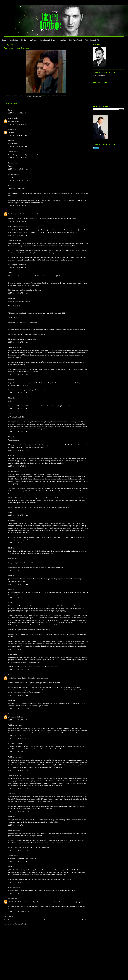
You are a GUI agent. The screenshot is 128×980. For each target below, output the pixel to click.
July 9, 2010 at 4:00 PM (18, 222)
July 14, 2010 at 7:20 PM (18, 862)
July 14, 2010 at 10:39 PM (19, 882)
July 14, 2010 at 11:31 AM (19, 811)
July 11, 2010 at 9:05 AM (18, 571)
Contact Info (62, 40)
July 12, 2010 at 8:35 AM (18, 695)
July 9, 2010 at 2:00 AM (18, 113)
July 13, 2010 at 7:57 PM (18, 770)
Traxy (10, 794)
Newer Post (7, 920)
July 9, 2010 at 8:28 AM (18, 135)
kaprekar (11, 163)
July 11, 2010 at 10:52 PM (19, 670)
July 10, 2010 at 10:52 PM (19, 466)
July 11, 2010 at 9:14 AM (18, 584)
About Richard (13, 40)
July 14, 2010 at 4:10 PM (18, 850)
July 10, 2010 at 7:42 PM (18, 450)
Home (4, 40)
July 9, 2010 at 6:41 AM (18, 124)
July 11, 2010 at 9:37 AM (18, 598)
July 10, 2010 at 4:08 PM (18, 375)
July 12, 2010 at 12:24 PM (19, 709)
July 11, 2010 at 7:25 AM (18, 543)
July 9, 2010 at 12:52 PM (18, 180)
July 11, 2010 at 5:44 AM (18, 515)
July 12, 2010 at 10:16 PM (19, 738)
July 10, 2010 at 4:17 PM (18, 393)
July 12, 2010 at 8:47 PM (18, 720)
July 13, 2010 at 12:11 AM (19, 752)
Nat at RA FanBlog (14, 743)
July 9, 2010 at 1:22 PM (18, 206)
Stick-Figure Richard (75, 40)
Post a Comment (8, 917)
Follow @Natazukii (99, 76)
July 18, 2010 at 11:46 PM (19, 912)
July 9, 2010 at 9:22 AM (18, 158)
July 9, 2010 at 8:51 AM (18, 147)
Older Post (85, 920)
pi (9, 185)
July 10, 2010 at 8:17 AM (18, 293)
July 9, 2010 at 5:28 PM (18, 235)
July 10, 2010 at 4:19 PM (18, 409)
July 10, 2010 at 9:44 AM (18, 342)
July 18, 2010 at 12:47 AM (19, 894)
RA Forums (33, 40)
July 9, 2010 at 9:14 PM (18, 268)
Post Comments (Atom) (19, 924)
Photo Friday (61, 96)
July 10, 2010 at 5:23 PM (18, 432)
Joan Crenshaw (13, 211)
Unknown (11, 129)
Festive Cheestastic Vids (92, 40)
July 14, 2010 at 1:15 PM (18, 825)
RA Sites (24, 40)
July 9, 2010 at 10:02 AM (18, 169)
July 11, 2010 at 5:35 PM (18, 649)
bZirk (10, 141)
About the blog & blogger (47, 40)
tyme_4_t (11, 118)
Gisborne (52, 96)
